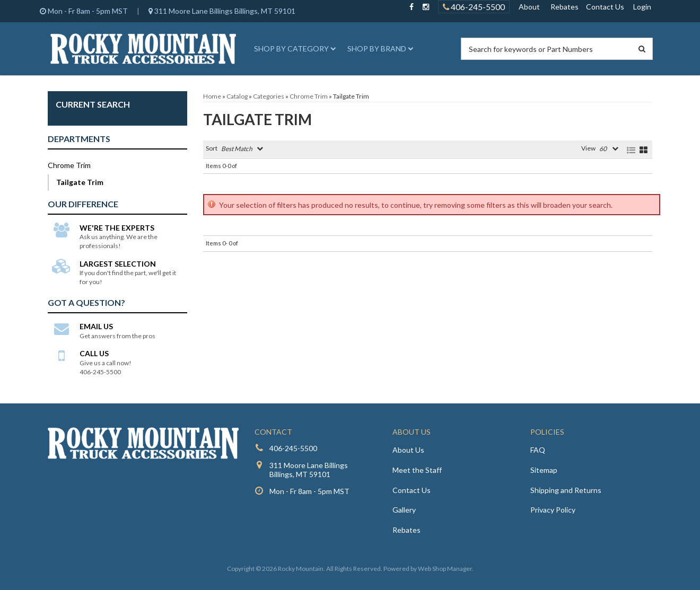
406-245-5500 (293, 448)
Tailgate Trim (80, 182)
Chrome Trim (69, 165)
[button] (293, 49)
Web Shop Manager (445, 569)
